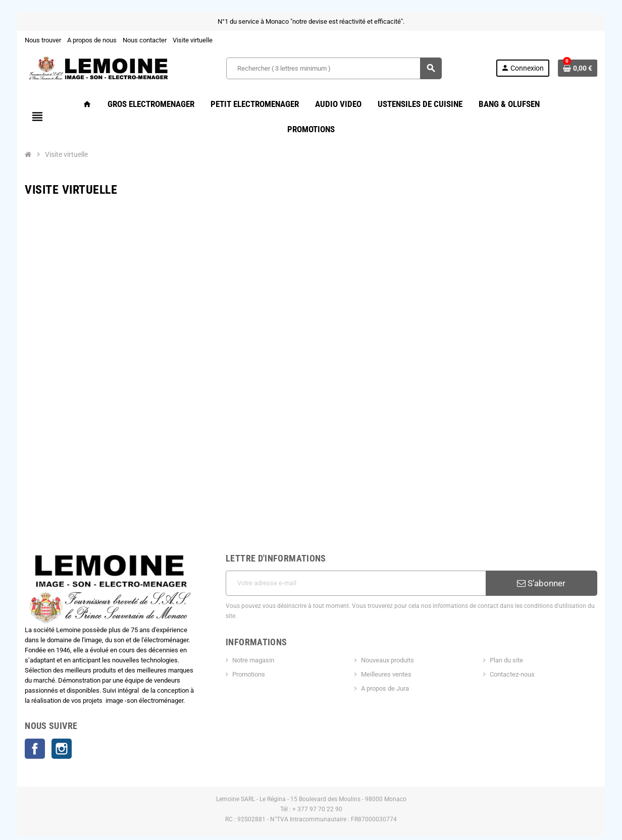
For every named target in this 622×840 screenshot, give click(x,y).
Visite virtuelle (184, 40)
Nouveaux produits (388, 625)
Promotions (246, 639)
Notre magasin (250, 625)
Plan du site (512, 625)
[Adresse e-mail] (357, 558)
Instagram (53, 726)
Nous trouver (34, 40)
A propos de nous (83, 40)
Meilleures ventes (387, 639)
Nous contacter (136, 40)
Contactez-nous (518, 639)
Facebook (26, 726)
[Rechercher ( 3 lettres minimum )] (334, 68)
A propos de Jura (386, 653)
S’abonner (549, 558)
